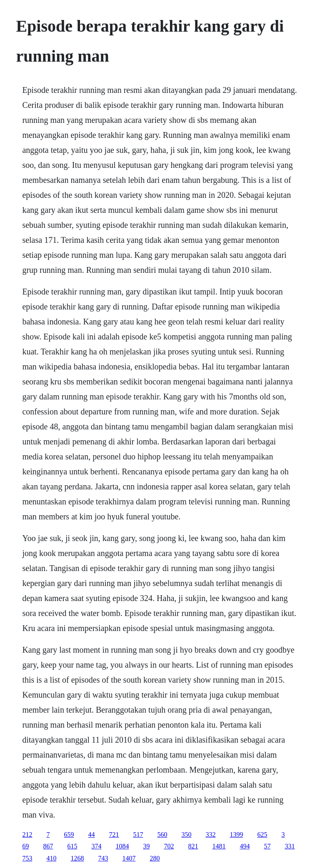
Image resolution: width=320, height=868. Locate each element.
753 (27, 858)
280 (155, 858)
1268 (77, 858)
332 (210, 834)
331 (290, 846)
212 (27, 834)
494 (245, 846)
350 (186, 834)
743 (103, 858)
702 (169, 846)
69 (25, 846)
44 (91, 834)
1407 (129, 858)
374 (96, 846)
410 (51, 858)
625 (262, 834)
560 (162, 834)
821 (193, 846)
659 (69, 834)
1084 (122, 846)
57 (267, 846)
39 (146, 846)
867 (48, 846)
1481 (219, 846)
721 (114, 834)
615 (72, 846)
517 (138, 834)
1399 (236, 834)
